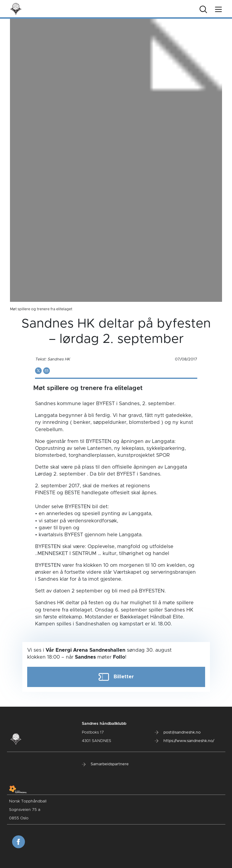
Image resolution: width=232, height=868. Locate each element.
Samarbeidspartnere (105, 764)
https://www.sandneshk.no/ (184, 741)
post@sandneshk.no (178, 732)
